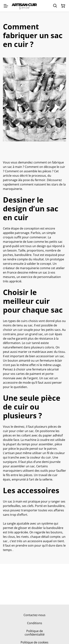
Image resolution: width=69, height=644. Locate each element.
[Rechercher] (55, 6)
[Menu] (6, 6)
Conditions (35, 623)
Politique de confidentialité (35, 633)
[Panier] (63, 6)
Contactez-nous (34, 615)
